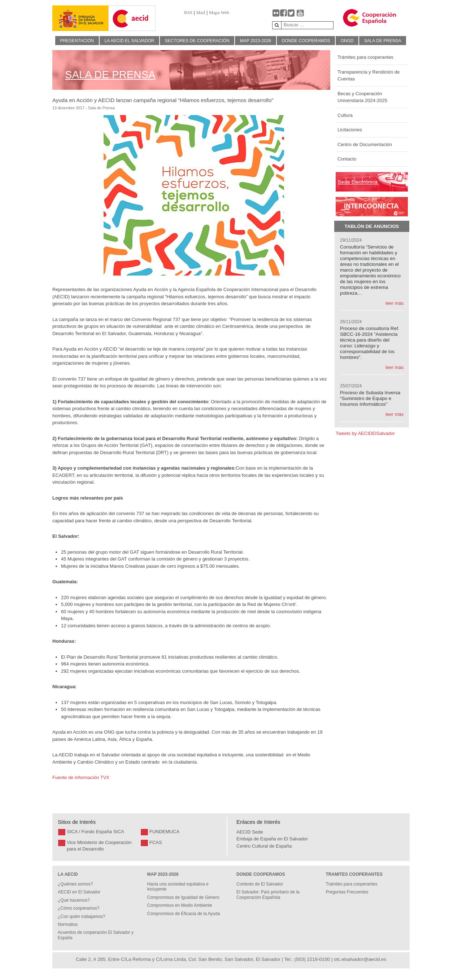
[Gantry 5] (80, 18)
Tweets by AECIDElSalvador (365, 433)
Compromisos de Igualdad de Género (183, 897)
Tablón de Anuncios (372, 226)
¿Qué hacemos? (74, 900)
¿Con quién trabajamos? (81, 917)
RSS (188, 12)
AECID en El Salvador (79, 892)
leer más (395, 303)
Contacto (347, 159)
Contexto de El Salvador (260, 884)
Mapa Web (219, 12)
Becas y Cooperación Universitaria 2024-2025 (362, 97)
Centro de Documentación (365, 144)
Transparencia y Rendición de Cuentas (369, 76)
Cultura (345, 115)
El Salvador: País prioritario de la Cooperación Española (268, 895)
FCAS (156, 842)
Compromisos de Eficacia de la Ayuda (184, 914)
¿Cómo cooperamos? (79, 908)
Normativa (68, 924)
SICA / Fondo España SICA (95, 832)
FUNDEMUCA (164, 832)
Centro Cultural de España (264, 846)
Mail (201, 12)
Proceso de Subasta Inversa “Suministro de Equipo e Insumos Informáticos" (370, 398)
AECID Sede (250, 832)
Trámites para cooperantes (365, 57)
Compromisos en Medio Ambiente (180, 905)
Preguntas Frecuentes (347, 892)
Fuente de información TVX (82, 777)
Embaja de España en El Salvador (272, 839)
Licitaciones (350, 130)
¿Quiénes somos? (75, 884)
